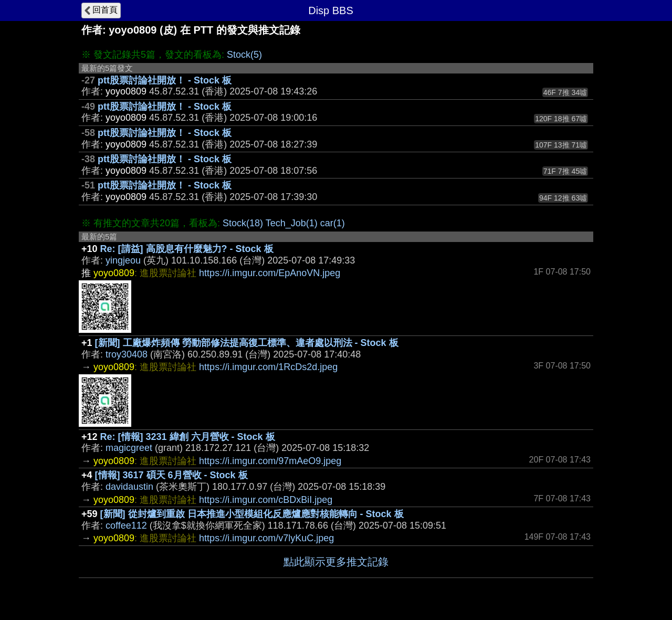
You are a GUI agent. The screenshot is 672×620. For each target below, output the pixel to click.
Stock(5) (244, 55)
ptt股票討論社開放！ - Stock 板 (165, 80)
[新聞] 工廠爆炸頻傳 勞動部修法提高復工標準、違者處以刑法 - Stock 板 (247, 343)
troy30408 (127, 354)
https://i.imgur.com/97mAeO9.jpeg (270, 461)
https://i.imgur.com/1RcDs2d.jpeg (268, 367)
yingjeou (123, 260)
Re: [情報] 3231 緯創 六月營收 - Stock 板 (188, 437)
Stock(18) (243, 223)
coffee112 (126, 526)
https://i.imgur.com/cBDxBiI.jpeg (266, 500)
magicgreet (129, 448)
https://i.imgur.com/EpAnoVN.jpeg (270, 273)
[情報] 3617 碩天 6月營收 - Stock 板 (171, 475)
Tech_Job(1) (292, 223)
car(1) (333, 223)
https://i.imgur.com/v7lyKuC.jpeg (266, 538)
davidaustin (129, 487)
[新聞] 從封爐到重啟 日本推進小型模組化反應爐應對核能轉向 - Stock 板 (252, 514)
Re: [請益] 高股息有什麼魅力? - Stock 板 (187, 249)
